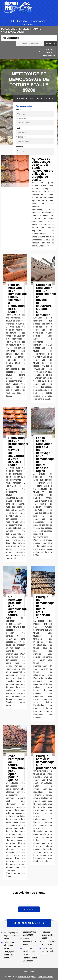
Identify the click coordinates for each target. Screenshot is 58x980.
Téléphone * (21, 137)
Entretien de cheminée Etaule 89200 (29, 951)
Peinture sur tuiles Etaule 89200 (49, 943)
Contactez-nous (45, 977)
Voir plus (29, 909)
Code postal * (21, 118)
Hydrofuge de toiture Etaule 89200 (9, 945)
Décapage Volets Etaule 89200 (30, 933)
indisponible (21, 21)
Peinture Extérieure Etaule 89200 (30, 942)
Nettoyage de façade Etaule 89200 (9, 955)
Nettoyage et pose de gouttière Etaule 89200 (11, 936)
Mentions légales (28, 977)
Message (19, 147)
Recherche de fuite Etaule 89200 (30, 959)
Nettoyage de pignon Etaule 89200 (47, 935)
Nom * (18, 110)
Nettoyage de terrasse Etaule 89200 (48, 951)
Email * (19, 128)
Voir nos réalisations (11, 38)
